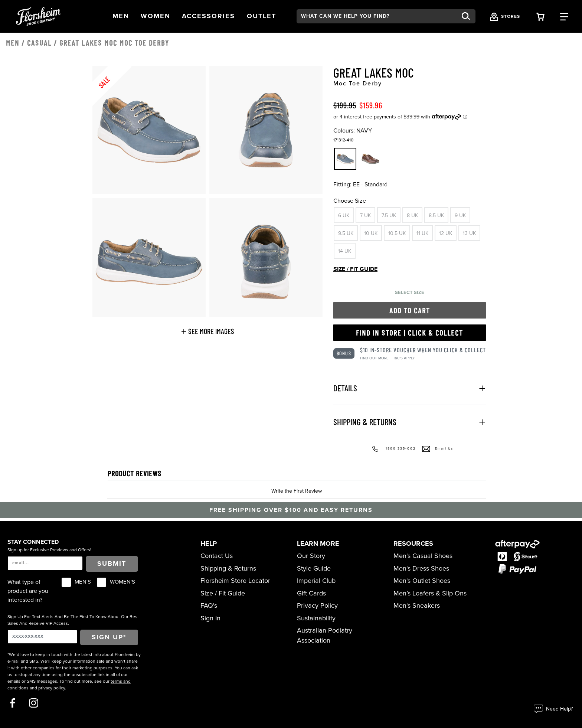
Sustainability (316, 618)
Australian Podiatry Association (325, 635)
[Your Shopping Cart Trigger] (540, 16)
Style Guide (314, 568)
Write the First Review (297, 491)
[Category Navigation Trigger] (564, 16)
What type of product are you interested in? (28, 591)
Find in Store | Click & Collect (410, 333)
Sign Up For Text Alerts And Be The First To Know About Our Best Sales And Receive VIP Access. (73, 620)
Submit (112, 564)
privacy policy (52, 688)
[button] (121, 16)
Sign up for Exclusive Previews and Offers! (49, 550)
